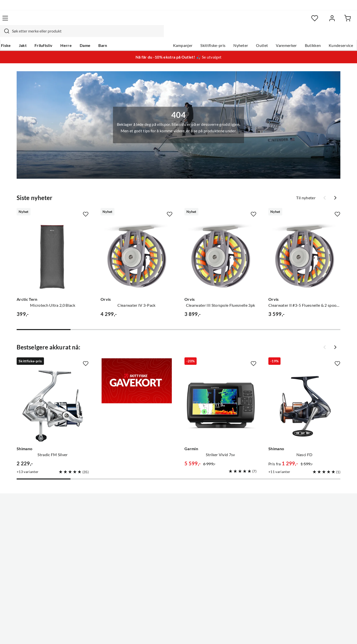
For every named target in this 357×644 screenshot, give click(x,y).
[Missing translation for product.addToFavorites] (86, 205)
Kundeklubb (161, 564)
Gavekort (88, 517)
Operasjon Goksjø (166, 541)
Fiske (14, 35)
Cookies (342, 634)
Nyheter (232, 35)
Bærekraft (159, 548)
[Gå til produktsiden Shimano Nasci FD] (304, 396)
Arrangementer (164, 533)
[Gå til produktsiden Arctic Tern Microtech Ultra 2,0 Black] (53, 247)
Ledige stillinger (164, 517)
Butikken (304, 35)
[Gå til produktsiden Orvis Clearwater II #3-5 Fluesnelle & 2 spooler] (304, 247)
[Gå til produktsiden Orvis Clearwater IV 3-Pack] (137, 247)
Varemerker (278, 35)
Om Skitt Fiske (163, 509)
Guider (15, 517)
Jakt (30, 35)
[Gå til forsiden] (32, 21)
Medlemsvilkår (163, 572)
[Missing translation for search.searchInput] (96, 21)
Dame (93, 35)
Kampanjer (174, 35)
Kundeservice (332, 35)
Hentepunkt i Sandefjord (31, 525)
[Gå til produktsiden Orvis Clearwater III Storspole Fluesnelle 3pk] (220, 247)
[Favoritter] (300, 21)
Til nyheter (306, 188)
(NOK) (19, 634)
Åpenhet (158, 556)
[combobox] (173, 21)
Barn (110, 35)
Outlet (253, 35)
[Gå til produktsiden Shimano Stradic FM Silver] (53, 396)
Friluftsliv (51, 35)
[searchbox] (178, 21)
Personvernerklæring (288, 634)
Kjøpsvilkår (320, 634)
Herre (74, 35)
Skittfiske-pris (204, 35)
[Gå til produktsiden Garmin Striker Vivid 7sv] (220, 396)
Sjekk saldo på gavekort (29, 533)
